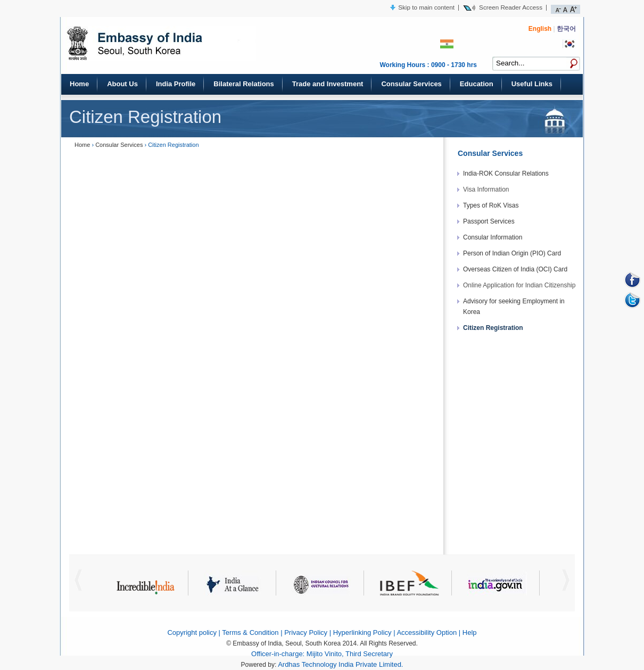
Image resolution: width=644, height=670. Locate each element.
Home (79, 84)
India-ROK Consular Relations (506, 173)
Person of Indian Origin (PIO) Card (512, 253)
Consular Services (411, 84)
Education (477, 84)
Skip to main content (426, 7)
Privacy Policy (306, 632)
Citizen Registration (493, 328)
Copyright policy (192, 632)
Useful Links (532, 84)
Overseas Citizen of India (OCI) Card (515, 269)
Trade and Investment (328, 84)
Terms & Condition (250, 632)
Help (470, 632)
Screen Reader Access (511, 7)
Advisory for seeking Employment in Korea (514, 307)
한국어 (566, 29)
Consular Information (493, 237)
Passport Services (489, 221)
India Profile (176, 84)
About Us (122, 84)
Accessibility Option (427, 632)
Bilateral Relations (243, 84)
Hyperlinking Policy (362, 632)
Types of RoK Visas (491, 205)
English (540, 29)
